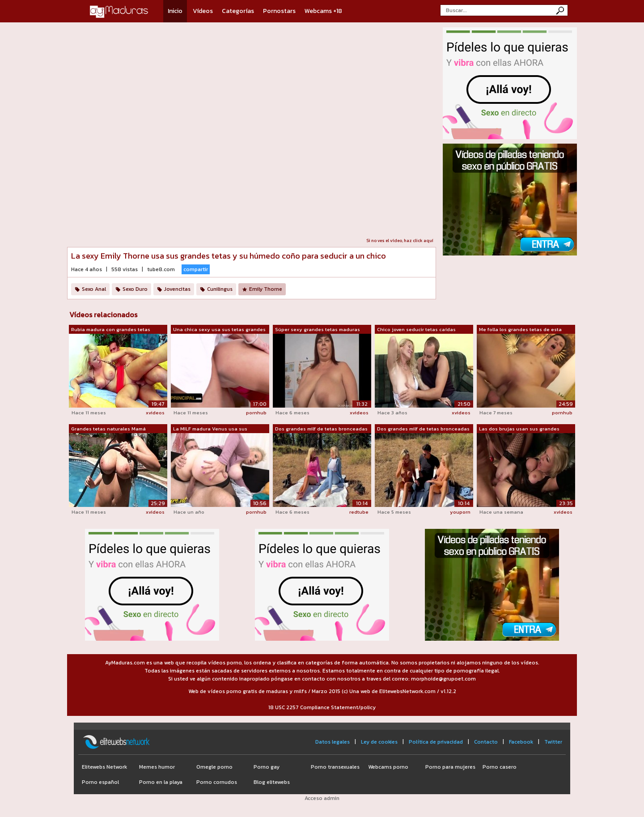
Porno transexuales (335, 767)
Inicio (175, 11)
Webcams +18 (323, 11)
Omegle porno (214, 767)
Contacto (486, 742)
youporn (460, 512)
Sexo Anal (94, 289)
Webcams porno (388, 767)
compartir (196, 269)
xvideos (155, 413)
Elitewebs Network (104, 767)
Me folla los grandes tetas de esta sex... (520, 330)
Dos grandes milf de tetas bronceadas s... (321, 429)
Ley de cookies (379, 742)
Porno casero (500, 767)
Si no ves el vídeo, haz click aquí (400, 240)
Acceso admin (322, 798)
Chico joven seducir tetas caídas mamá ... (416, 330)
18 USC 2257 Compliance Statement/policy (322, 707)
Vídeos (203, 11)
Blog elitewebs (272, 782)
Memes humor (157, 767)
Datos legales (333, 742)
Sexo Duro (135, 289)
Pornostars (279, 11)
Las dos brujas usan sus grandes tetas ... (519, 429)
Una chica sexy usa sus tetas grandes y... (219, 330)
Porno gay (267, 767)
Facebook (521, 742)
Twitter (553, 742)
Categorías (238, 11)
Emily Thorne (266, 289)
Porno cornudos (217, 782)
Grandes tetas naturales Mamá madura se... (108, 429)
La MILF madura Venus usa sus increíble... (210, 429)
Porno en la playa (161, 782)
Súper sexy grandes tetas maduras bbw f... (318, 330)
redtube (359, 512)
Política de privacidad (436, 742)
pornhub (256, 413)
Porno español (100, 782)
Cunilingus (220, 289)
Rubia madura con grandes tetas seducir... (111, 330)
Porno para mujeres (450, 767)
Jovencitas (177, 289)
